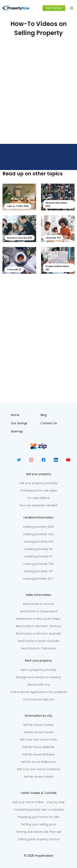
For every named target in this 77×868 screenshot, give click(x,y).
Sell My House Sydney (38, 725)
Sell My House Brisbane (38, 754)
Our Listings (19, 423)
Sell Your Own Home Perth (39, 740)
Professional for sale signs (38, 491)
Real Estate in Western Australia (39, 634)
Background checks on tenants (39, 677)
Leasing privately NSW (38, 527)
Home (15, 415)
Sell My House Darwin (38, 732)
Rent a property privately (38, 670)
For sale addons (38, 498)
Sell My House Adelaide (39, 747)
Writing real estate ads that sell (39, 832)
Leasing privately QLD (39, 534)
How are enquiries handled (39, 505)
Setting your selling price (38, 824)
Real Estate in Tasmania (38, 648)
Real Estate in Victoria (39, 604)
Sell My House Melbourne (39, 762)
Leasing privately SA (38, 549)
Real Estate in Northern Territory (38, 626)
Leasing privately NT (39, 556)
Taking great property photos (38, 839)
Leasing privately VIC (38, 571)
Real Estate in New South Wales (38, 619)
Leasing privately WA (38, 542)
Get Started (54, 8)
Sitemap (17, 431)
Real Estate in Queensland (39, 611)
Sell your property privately (39, 483)
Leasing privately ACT (38, 579)
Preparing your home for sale (38, 817)
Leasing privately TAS (39, 564)
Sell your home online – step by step (39, 802)
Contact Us (49, 423)
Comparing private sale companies (38, 810)
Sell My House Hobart (38, 777)
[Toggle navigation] (71, 8)
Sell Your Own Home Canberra (38, 769)
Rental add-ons (39, 685)
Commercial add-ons (39, 699)
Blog (44, 415)
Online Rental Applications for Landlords (39, 692)
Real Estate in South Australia (39, 641)
